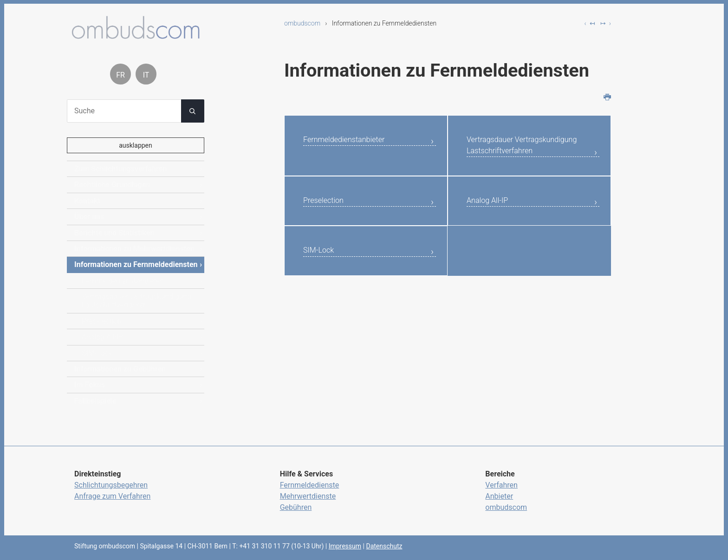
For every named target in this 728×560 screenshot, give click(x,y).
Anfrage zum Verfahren (112, 496)
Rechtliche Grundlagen (112, 185)
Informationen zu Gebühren (120, 369)
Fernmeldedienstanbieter (354, 141)
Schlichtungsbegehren (111, 485)
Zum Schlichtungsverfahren (120, 169)
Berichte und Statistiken (114, 233)
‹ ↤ (590, 23)
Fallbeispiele (95, 401)
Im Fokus (90, 385)
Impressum (345, 546)
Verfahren (501, 485)
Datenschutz (384, 546)
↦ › (606, 23)
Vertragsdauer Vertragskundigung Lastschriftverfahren (507, 155)
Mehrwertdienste (308, 496)
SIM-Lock (322, 274)
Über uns (89, 217)
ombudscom (302, 23)
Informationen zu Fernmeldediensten (136, 264)
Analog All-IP (492, 221)
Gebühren (296, 507)
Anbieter (499, 496)
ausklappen (136, 145)
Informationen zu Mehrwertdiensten (134, 249)
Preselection (328, 221)
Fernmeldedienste (310, 485)
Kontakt (87, 201)
